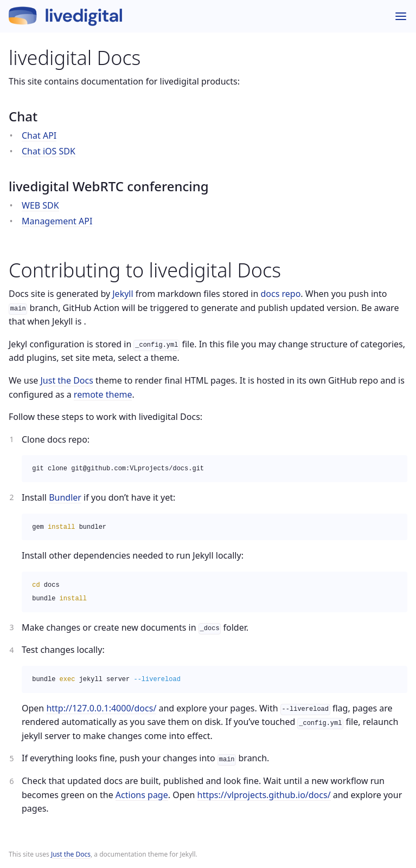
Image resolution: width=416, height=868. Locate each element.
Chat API (39, 135)
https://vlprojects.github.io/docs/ (264, 795)
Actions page (142, 795)
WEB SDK (40, 205)
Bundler (65, 497)
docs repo (281, 294)
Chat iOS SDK (49, 151)
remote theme (103, 394)
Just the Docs (71, 854)
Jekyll (123, 294)
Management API (57, 221)
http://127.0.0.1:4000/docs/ (101, 708)
